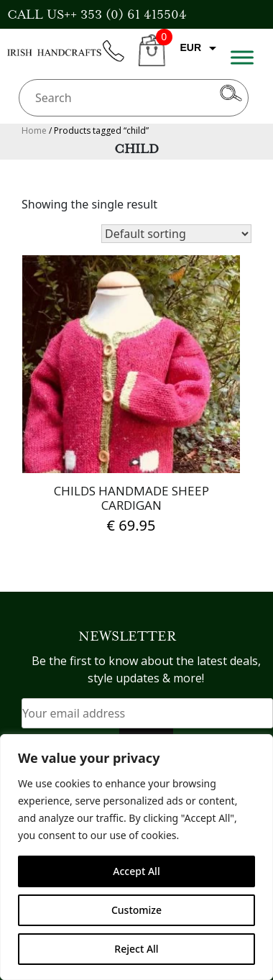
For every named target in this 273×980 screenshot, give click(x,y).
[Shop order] (176, 234)
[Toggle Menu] (242, 57)
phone (120, 59)
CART (152, 59)
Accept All (136, 871)
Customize (136, 910)
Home (34, 130)
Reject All (136, 949)
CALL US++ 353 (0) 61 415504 (97, 14)
